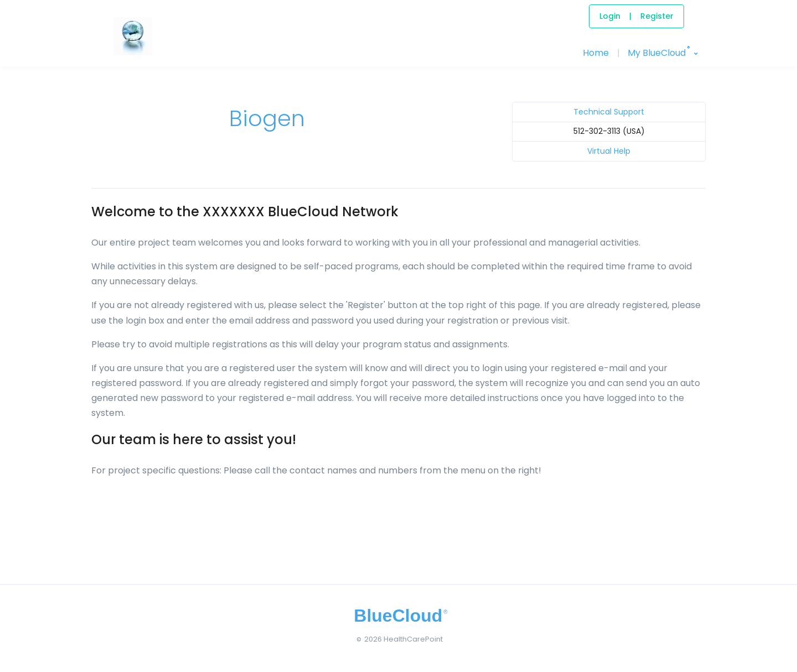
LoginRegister (636, 16)
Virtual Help (609, 151)
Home (596, 53)
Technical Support (609, 112)
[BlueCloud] (133, 47)
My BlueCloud (659, 51)
